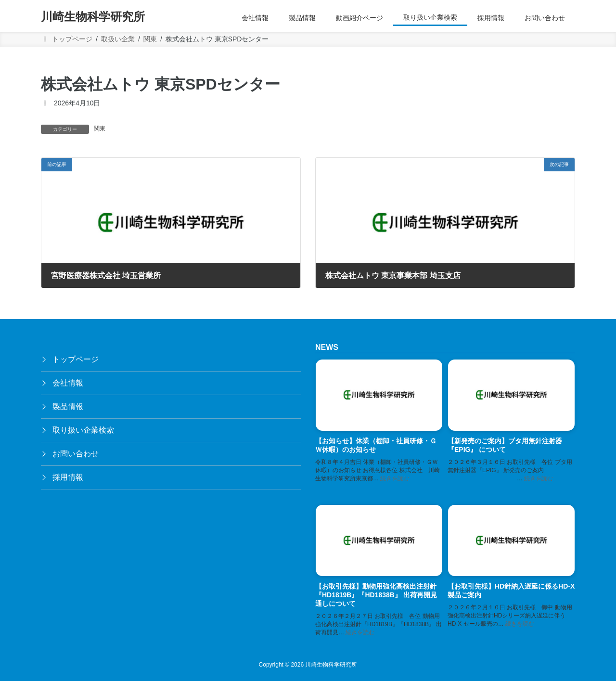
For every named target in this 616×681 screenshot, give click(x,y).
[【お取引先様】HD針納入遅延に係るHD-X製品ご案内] (511, 542)
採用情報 (68, 477)
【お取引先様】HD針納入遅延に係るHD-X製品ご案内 (511, 591)
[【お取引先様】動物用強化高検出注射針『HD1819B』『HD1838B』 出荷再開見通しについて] (379, 542)
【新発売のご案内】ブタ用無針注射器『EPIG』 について (505, 445)
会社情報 (68, 383)
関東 (100, 128)
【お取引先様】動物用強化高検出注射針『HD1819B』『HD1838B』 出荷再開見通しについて (376, 595)
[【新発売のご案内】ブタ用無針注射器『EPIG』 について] (511, 396)
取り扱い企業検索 (83, 430)
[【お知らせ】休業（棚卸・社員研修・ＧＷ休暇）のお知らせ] (379, 396)
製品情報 (68, 406)
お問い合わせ (76, 454)
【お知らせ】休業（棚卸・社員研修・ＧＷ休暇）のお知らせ (376, 445)
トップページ (76, 359)
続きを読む (395, 478)
